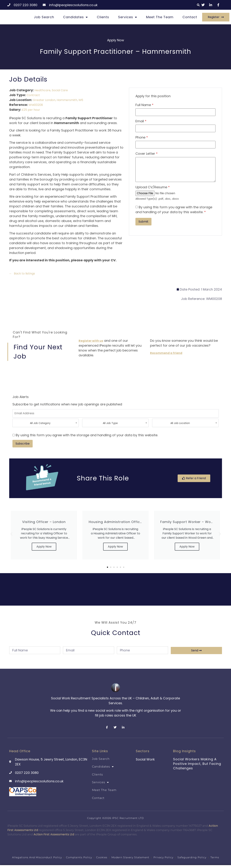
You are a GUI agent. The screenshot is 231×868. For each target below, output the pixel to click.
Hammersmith (67, 100)
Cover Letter (147, 154)
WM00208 (36, 105)
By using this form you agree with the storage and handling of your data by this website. (174, 210)
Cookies (102, 857)
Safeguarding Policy (192, 857)
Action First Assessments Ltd (54, 834)
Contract (33, 95)
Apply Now (44, 547)
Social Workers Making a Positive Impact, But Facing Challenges (197, 764)
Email (141, 121)
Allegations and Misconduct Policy (37, 857)
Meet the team (160, 17)
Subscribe (23, 444)
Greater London (44, 100)
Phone (142, 137)
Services (128, 17)
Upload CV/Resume (153, 187)
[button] (198, 5)
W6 (81, 100)
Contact (190, 17)
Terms (215, 857)
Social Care (60, 90)
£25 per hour (31, 110)
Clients (103, 17)
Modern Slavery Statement (130, 857)
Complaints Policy (79, 857)
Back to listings (24, 273)
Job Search (44, 17)
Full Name (144, 105)
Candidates (75, 17)
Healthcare (42, 90)
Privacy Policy (163, 857)
